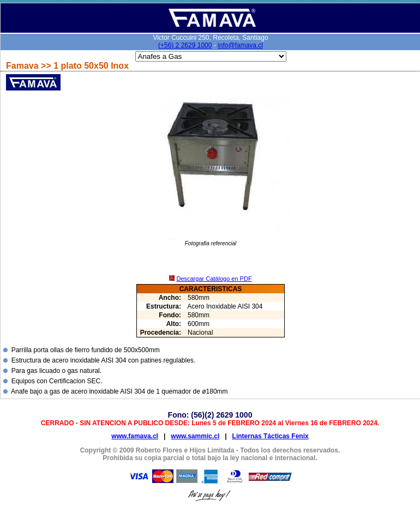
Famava (23, 66)
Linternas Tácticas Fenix (271, 436)
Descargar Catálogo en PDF (214, 279)
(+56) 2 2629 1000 (185, 45)
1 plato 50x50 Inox (91, 66)
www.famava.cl (135, 436)
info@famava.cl (240, 45)
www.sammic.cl (195, 436)
